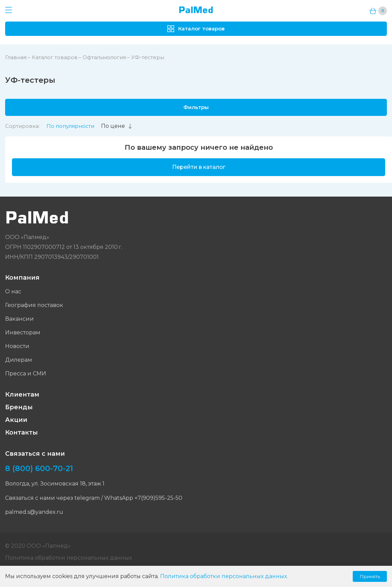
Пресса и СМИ (26, 373)
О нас (13, 291)
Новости (17, 346)
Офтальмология (104, 57)
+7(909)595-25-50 (158, 498)
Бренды (19, 407)
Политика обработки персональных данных (68, 558)
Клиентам (22, 395)
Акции (16, 420)
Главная (16, 57)
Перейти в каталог (199, 167)
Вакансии (19, 319)
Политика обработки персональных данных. (224, 576)
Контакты (22, 432)
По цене (117, 126)
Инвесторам (23, 332)
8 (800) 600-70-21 (39, 469)
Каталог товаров (55, 57)
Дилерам (19, 360)
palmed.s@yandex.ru (34, 512)
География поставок (34, 305)
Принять (370, 576)
